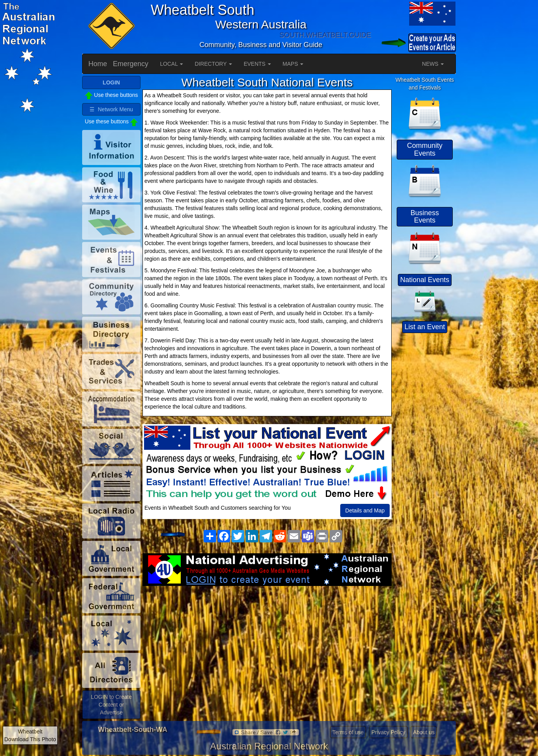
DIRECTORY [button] (213, 64)
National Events (425, 280)
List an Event (425, 327)
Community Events (425, 149)
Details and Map (365, 510)
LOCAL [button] (171, 64)
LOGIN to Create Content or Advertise (111, 705)
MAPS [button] (293, 64)
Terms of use (348, 732)
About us (424, 732)
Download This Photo (30, 739)
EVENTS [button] (257, 64)
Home (98, 64)
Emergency (131, 64)
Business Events (425, 217)
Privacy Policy (388, 732)
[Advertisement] (267, 648)
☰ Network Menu (111, 109)
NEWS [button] (433, 64)
